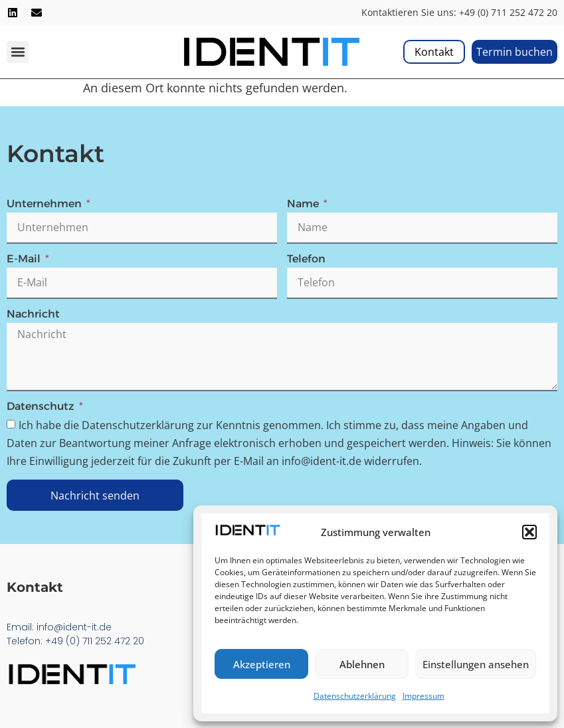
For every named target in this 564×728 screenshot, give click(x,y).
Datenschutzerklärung (355, 696)
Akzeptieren (262, 664)
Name (304, 204)
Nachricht (33, 315)
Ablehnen (362, 664)
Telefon (306, 259)
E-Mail (25, 259)
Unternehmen (46, 204)
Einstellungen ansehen (476, 664)
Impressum (423, 696)
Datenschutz (42, 407)
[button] (529, 532)
